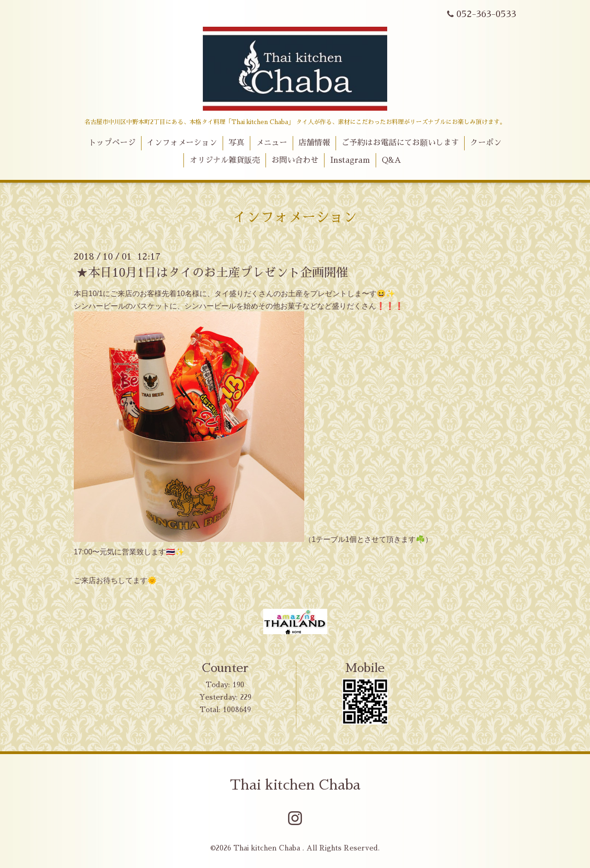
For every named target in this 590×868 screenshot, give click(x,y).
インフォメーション (182, 143)
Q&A (391, 160)
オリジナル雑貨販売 (225, 160)
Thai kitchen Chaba (295, 785)
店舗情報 (314, 143)
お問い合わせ (295, 160)
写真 (236, 143)
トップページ (112, 143)
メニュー (271, 143)
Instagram (350, 160)
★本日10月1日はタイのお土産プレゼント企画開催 (212, 273)
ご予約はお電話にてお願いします (400, 143)
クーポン (486, 143)
